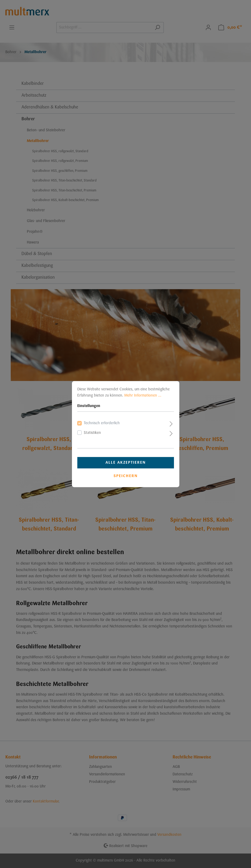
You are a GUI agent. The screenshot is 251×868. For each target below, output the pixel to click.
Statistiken (92, 433)
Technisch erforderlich (102, 423)
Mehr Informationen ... (143, 396)
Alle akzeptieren (126, 463)
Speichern (126, 476)
